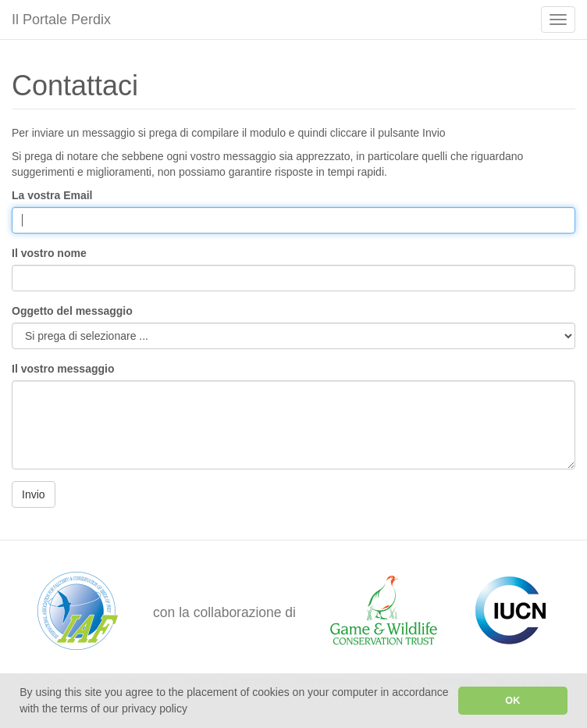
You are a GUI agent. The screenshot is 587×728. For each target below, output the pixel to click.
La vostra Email (52, 195)
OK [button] (512, 701)
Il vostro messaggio (63, 369)
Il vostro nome (49, 253)
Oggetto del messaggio (72, 311)
